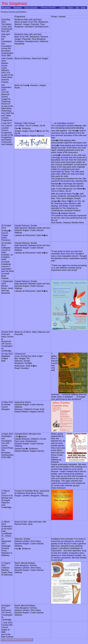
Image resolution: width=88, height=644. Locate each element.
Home (83, 8)
